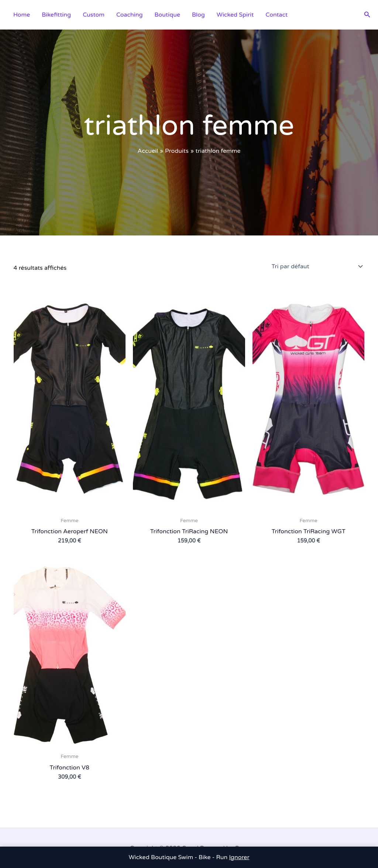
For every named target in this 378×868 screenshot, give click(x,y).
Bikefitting (56, 15)
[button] (367, 15)
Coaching (130, 15)
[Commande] (317, 266)
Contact (276, 15)
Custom (94, 15)
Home (22, 15)
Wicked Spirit (235, 15)
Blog (198, 15)
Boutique (167, 15)
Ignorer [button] (239, 857)
